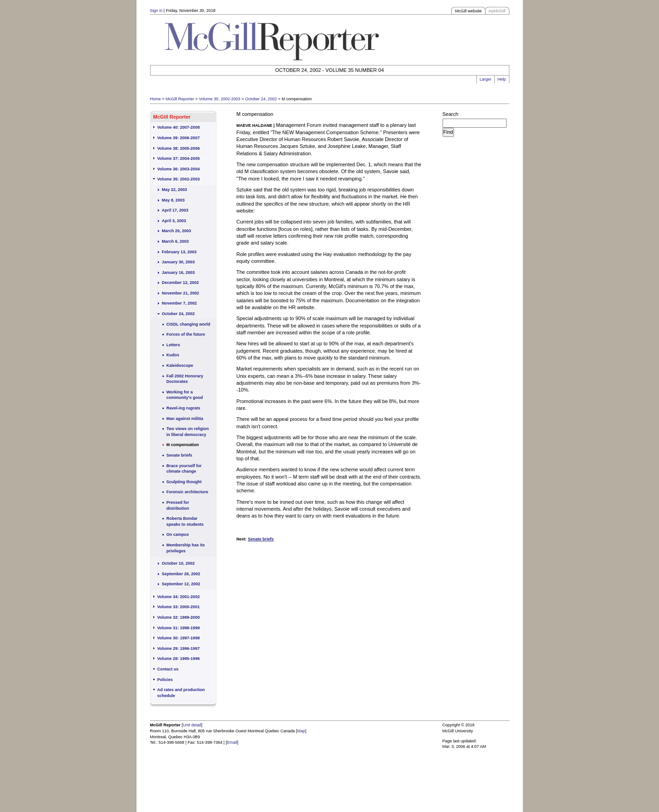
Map (301, 731)
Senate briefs (180, 455)
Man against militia (185, 419)
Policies (165, 680)
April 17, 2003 (175, 210)
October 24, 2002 (261, 99)
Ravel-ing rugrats (184, 408)
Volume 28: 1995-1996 (179, 659)
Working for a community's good (185, 395)
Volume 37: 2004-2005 (179, 158)
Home (156, 99)
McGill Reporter (180, 99)
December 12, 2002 (181, 283)
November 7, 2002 (180, 303)
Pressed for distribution (178, 505)
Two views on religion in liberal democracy (188, 432)
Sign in (157, 11)
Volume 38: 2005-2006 (179, 148)
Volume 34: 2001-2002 (179, 597)
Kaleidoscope (180, 365)
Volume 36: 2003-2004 (179, 169)
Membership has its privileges (186, 548)
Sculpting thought (184, 482)
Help (502, 79)
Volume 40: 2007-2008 (179, 127)
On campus (178, 534)
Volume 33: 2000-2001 (179, 607)
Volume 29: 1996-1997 (179, 649)
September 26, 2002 (181, 574)
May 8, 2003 (173, 200)
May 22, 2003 (175, 190)
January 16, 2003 (178, 272)
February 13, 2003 (179, 252)
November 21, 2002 (181, 293)
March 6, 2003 (176, 241)
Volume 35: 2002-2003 (220, 99)
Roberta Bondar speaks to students (185, 521)
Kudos (173, 355)
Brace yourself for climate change (184, 469)
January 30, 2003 (178, 262)
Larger (486, 79)
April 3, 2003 (174, 221)
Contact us (168, 669)
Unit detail (192, 725)
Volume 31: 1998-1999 (179, 628)
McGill (497, 11)
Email (232, 742)
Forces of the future (186, 334)
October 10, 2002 (178, 563)
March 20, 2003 (177, 231)
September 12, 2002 (181, 584)
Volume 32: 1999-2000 (179, 617)
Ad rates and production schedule (181, 693)
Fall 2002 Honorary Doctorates (185, 379)
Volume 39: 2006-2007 (179, 138)
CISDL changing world (189, 324)
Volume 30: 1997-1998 (179, 638)
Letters (173, 345)
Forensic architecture (188, 492)
